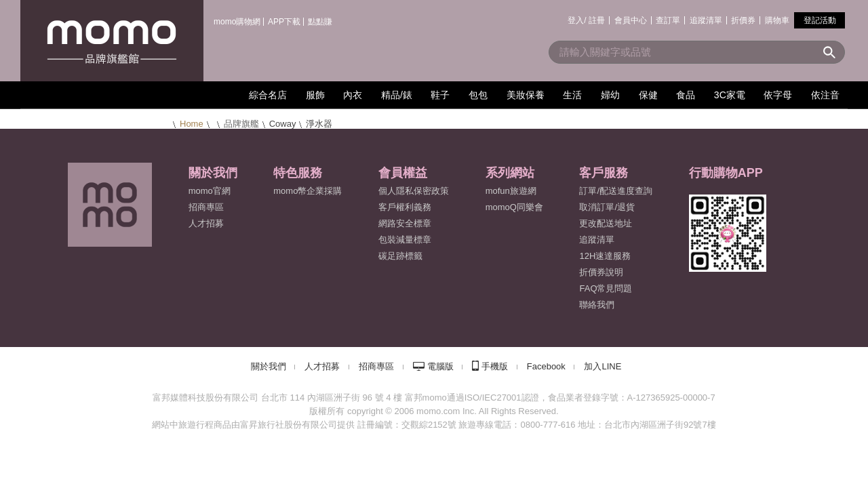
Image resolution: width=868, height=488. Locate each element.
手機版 (495, 366)
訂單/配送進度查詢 (616, 191)
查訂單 (668, 20)
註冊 (597, 20)
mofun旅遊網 (511, 191)
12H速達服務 (605, 256)
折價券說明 (601, 272)
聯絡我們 (597, 305)
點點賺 (320, 22)
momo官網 (210, 191)
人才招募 (322, 366)
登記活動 (820, 20)
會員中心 (631, 20)
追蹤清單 (706, 20)
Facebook (546, 366)
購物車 (777, 20)
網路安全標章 (405, 223)
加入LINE (603, 366)
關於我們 (269, 366)
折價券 (743, 20)
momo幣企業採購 (308, 191)
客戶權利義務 (405, 207)
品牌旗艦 (241, 124)
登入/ (577, 20)
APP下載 (284, 22)
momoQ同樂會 (514, 207)
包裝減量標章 (405, 240)
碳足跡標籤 (400, 256)
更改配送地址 (606, 223)
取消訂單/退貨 (607, 207)
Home (192, 124)
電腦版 (440, 366)
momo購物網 (237, 22)
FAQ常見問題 (606, 288)
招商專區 (206, 207)
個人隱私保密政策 (414, 191)
